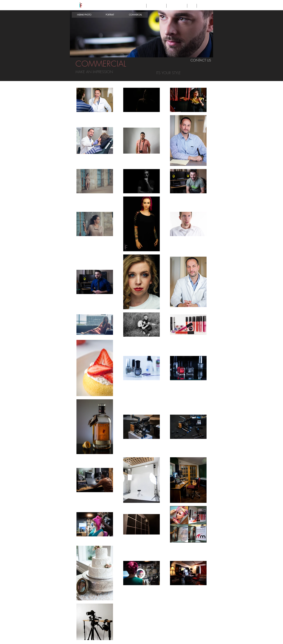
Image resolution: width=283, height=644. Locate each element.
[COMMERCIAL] (135, 15)
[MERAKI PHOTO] (84, 15)
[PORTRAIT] (110, 15)
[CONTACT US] (201, 60)
